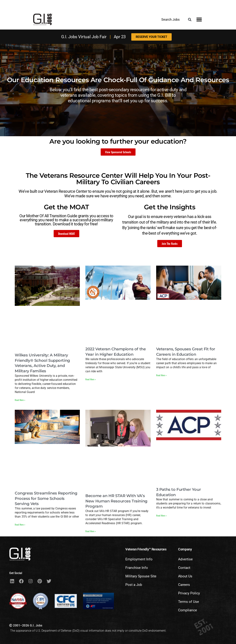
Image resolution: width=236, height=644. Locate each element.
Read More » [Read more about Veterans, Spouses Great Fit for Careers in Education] (161, 375)
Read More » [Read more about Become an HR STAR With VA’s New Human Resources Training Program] (91, 531)
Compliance (188, 610)
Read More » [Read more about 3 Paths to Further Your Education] (161, 515)
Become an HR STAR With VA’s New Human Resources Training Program (116, 501)
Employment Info (139, 559)
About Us (185, 576)
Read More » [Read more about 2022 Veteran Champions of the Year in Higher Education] (91, 379)
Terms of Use (189, 602)
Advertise (185, 559)
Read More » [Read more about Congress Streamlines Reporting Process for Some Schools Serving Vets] (20, 524)
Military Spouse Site (141, 576)
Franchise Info (137, 568)
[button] (190, 20)
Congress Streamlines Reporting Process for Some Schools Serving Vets (46, 498)
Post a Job (134, 585)
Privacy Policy (189, 593)
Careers (184, 585)
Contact (184, 568)
